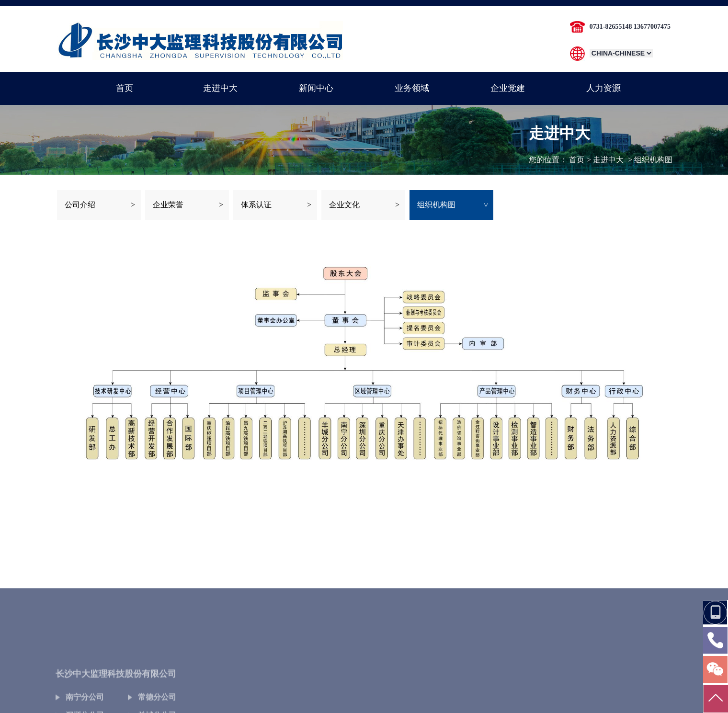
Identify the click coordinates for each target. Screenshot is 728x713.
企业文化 (344, 205)
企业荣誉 (168, 205)
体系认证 (256, 205)
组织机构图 (436, 205)
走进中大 (608, 160)
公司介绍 (80, 205)
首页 (577, 160)
